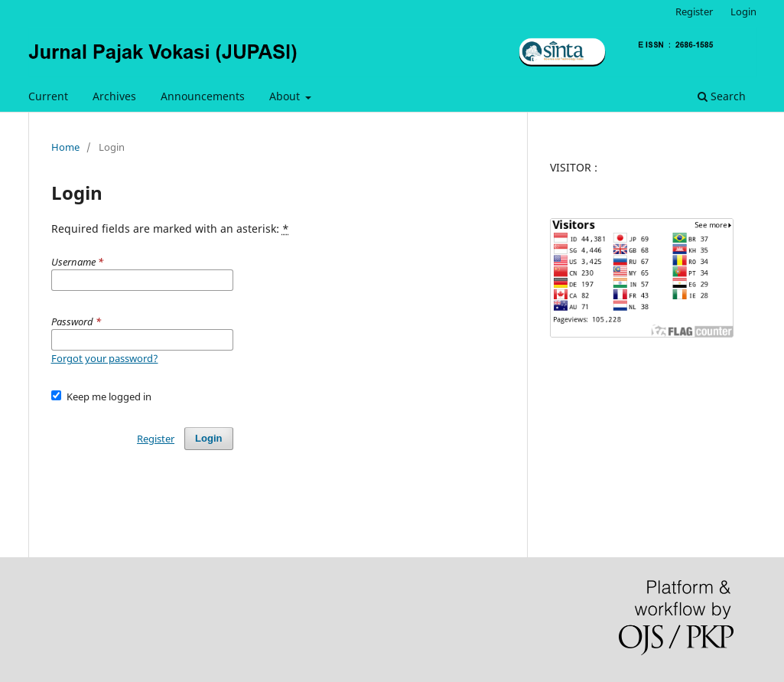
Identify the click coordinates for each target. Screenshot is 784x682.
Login (743, 11)
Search (722, 96)
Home (65, 147)
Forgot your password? (105, 358)
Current (48, 96)
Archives (114, 96)
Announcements (203, 96)
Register (694, 11)
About (286, 96)
